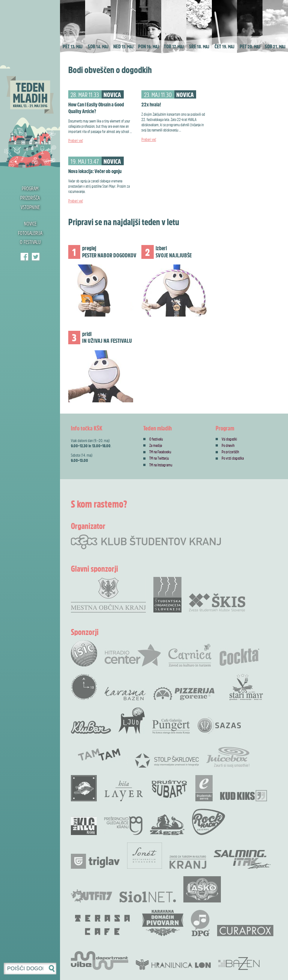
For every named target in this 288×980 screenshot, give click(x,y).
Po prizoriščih (230, 452)
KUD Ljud (132, 721)
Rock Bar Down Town (84, 788)
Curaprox (245, 931)
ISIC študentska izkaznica (84, 653)
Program (30, 188)
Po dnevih (228, 445)
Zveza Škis (217, 602)
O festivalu (30, 242)
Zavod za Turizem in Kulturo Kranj (188, 862)
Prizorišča (30, 198)
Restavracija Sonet (145, 856)
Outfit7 (91, 896)
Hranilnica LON (173, 965)
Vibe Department (100, 961)
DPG (200, 923)
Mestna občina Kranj (108, 595)
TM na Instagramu (161, 465)
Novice (30, 223)
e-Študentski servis (204, 788)
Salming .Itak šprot (242, 859)
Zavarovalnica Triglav (95, 861)
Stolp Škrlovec (167, 760)
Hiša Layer (124, 791)
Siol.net (148, 897)
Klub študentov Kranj (36, 257)
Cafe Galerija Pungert (171, 726)
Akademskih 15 (84, 687)
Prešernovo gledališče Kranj (123, 826)
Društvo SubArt (169, 788)
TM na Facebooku (160, 452)
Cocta (239, 657)
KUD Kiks (244, 796)
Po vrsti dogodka (233, 458)
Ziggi (167, 825)
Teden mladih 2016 (30, 84)
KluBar (91, 727)
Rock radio (208, 822)
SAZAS (219, 725)
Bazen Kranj (239, 963)
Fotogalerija (30, 233)
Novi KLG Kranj (84, 826)
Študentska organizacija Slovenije (167, 595)
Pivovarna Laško (202, 889)
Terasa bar (103, 925)
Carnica (190, 655)
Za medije (156, 445)
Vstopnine (30, 207)
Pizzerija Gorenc (184, 694)
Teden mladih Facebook (24, 257)
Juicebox (228, 757)
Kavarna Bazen (125, 694)
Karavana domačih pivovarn (163, 923)
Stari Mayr (246, 687)
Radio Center (133, 655)
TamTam (99, 754)
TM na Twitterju (159, 458)
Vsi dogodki (229, 439)
